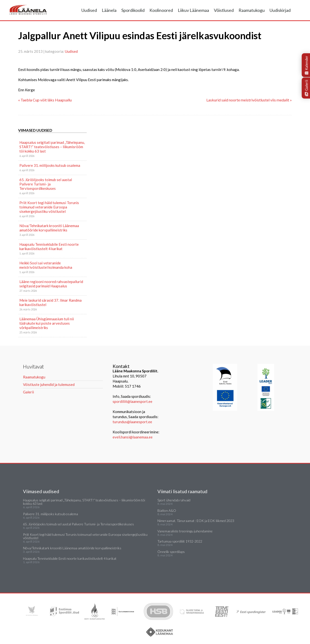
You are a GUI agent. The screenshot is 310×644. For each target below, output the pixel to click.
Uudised (89, 10)
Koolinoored (161, 10)
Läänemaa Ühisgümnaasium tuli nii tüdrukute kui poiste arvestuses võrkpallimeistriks (47, 323)
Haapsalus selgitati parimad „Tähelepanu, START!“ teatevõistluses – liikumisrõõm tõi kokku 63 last (52, 147)
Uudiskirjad (280, 10)
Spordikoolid (133, 10)
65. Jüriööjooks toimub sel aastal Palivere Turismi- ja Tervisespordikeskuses (46, 184)
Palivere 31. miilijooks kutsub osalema (50, 165)
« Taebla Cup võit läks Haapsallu (45, 100)
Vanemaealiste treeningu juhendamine (185, 531)
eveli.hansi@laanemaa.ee (133, 437)
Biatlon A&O (167, 510)
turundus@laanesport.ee (133, 422)
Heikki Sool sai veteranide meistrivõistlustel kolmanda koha (46, 265)
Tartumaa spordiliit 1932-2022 (180, 541)
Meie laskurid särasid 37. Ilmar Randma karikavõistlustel (50, 302)
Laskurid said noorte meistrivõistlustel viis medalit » (249, 100)
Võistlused (224, 10)
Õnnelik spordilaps (171, 552)
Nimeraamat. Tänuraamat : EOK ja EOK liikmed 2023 (196, 521)
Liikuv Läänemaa (193, 10)
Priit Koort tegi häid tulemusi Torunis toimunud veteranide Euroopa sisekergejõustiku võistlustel (49, 207)
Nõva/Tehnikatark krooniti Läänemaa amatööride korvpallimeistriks (49, 228)
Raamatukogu (252, 10)
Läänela (109, 10)
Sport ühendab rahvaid (174, 500)
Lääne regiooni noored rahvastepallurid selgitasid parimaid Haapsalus (51, 284)
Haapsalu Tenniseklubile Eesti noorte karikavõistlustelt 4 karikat (49, 246)
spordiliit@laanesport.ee (132, 401)
